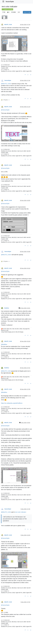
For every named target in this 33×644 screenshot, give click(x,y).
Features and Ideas (7, 9)
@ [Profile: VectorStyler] (5, 110)
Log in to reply (27, 12)
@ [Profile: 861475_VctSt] (6, 84)
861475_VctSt (8, 25)
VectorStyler (10, 2)
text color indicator (21, 512)
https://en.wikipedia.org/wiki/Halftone (12, 403)
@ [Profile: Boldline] (4, 344)
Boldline (7, 308)
